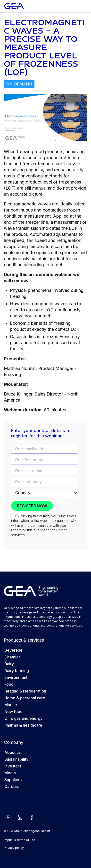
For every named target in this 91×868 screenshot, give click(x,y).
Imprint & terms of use (20, 840)
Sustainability (16, 759)
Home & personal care (25, 698)
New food (13, 711)
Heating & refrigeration (25, 691)
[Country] (44, 493)
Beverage (13, 650)
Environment (16, 677)
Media (10, 773)
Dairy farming (17, 671)
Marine (11, 705)
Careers (12, 786)
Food (9, 684)
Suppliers (13, 780)
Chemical (13, 657)
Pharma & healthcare (23, 725)
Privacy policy (14, 848)
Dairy (9, 664)
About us (12, 752)
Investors (13, 766)
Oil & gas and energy (23, 718)
